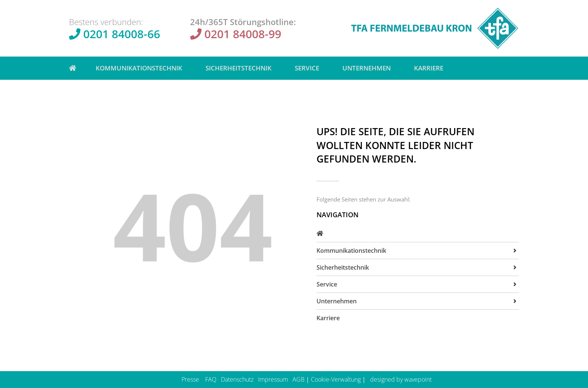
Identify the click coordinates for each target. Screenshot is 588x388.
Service (309, 68)
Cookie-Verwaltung (336, 379)
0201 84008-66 (122, 34)
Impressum (273, 379)
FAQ (211, 379)
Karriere (429, 68)
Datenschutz (237, 379)
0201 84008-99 (243, 34)
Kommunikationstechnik (141, 68)
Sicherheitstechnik (240, 68)
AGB (298, 379)
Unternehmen (368, 68)
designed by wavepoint (401, 379)
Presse (190, 379)
